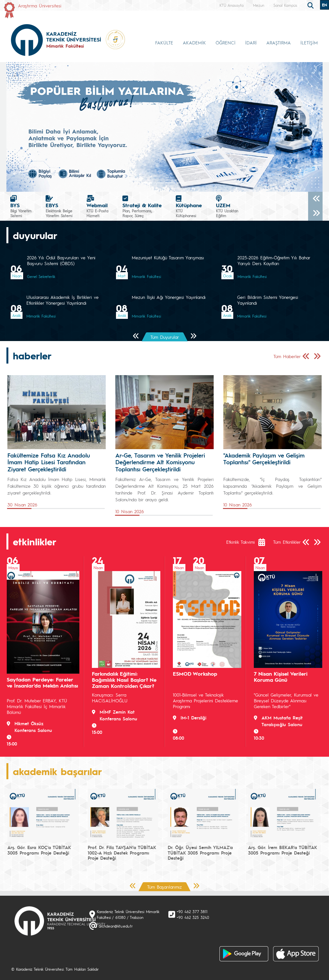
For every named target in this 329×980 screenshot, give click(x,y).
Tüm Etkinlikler (287, 542)
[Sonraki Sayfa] (193, 336)
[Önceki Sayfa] (136, 336)
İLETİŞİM (309, 42)
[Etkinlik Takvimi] (265, 542)
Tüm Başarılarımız (164, 887)
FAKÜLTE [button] (164, 42)
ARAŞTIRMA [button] (279, 42)
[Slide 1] (159, 183)
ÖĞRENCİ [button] (226, 42)
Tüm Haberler (287, 356)
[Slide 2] (170, 183)
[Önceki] (315, 199)
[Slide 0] (147, 183)
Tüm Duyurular (165, 337)
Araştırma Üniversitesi (40, 5)
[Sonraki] (315, 213)
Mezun (258, 5)
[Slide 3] (182, 183)
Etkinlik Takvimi (240, 542)
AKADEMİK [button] (194, 42)
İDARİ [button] (251, 42)
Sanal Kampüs (285, 5)
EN (325, 5)
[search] (311, 5)
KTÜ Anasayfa (231, 5)
